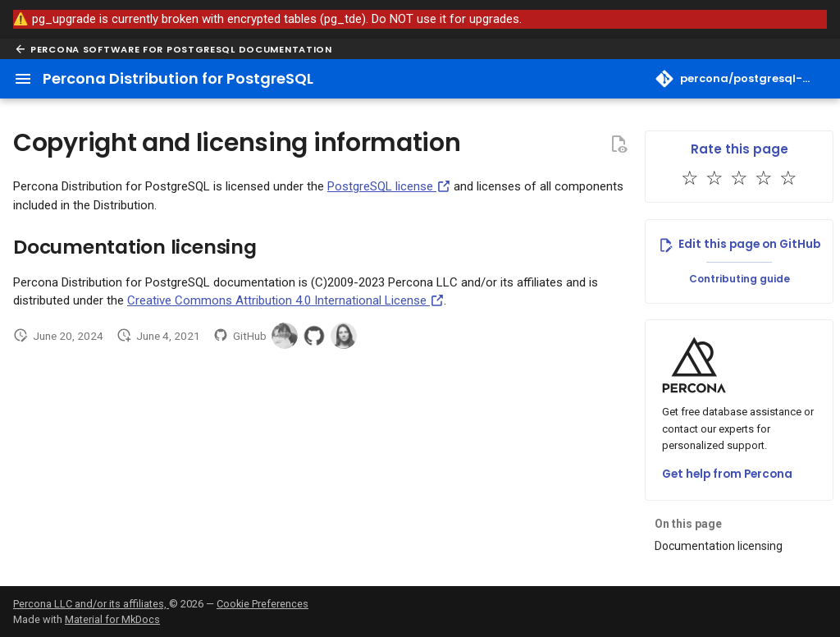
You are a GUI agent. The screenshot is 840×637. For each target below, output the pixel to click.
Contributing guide (740, 279)
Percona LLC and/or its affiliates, (91, 604)
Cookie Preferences (262, 604)
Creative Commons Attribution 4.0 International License (285, 300)
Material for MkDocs (112, 619)
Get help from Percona (727, 474)
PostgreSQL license (389, 186)
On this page (688, 524)
